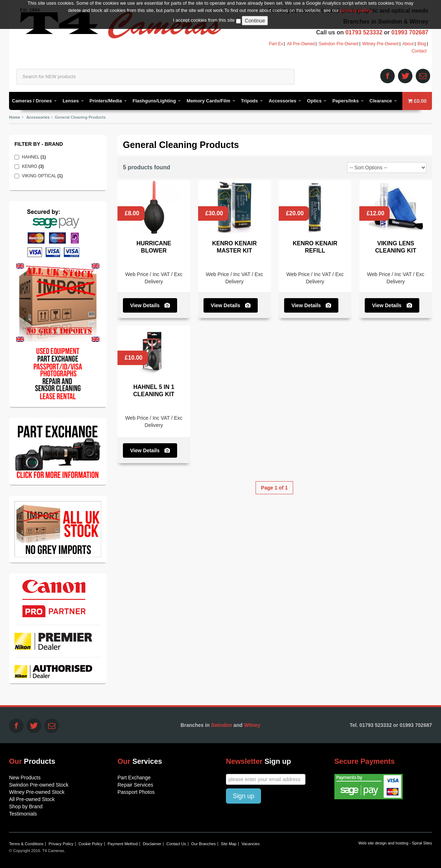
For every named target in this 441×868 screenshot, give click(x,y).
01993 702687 (410, 32)
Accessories (285, 101)
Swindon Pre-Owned (338, 44)
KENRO (35, 166)
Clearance (383, 101)
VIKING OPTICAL (44, 176)
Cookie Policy (91, 844)
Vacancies (251, 844)
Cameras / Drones (34, 101)
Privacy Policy (61, 844)
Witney (252, 725)
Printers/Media (108, 101)
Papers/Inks (348, 101)
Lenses (73, 101)
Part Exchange (134, 778)
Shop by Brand (26, 806)
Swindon (222, 725)
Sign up (243, 796)
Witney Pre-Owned (380, 44)
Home (15, 117)
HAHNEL (36, 157)
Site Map (229, 844)
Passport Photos (136, 792)
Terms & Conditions (26, 844)
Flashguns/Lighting (157, 101)
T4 (120, 25)
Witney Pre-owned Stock (37, 792)
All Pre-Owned (301, 44)
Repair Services (135, 785)
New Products (25, 778)
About (408, 44)
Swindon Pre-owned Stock (39, 785)
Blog (422, 44)
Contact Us (176, 844)
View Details (150, 305)
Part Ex (276, 44)
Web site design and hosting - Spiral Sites (395, 843)
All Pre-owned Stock (32, 799)
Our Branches (204, 844)
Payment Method (123, 844)
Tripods (252, 101)
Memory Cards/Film (211, 101)
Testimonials (23, 814)
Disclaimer (152, 844)
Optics (317, 101)
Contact (419, 51)
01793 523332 (364, 32)
